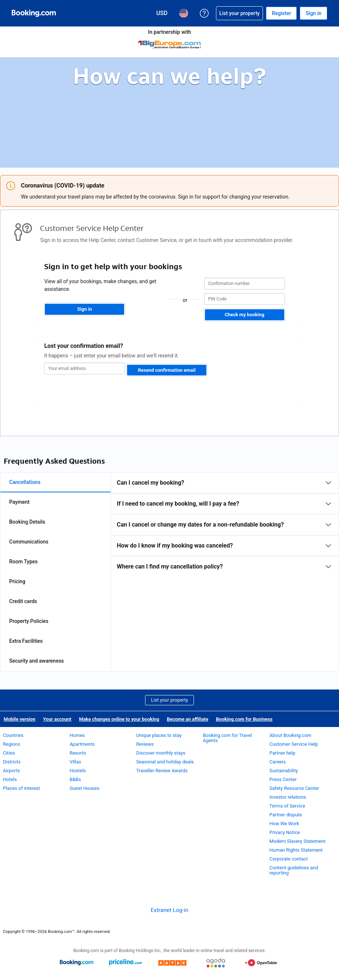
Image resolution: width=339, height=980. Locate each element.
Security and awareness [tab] (37, 661)
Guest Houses (84, 788)
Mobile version (19, 719)
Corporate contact (289, 859)
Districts (12, 762)
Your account (57, 719)
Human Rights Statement (296, 850)
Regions (12, 744)
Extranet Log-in (169, 910)
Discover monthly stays (161, 753)
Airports (11, 771)
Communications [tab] (29, 542)
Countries (13, 735)
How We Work (284, 824)
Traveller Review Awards (162, 771)
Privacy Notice (285, 832)
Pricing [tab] (17, 581)
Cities (9, 753)
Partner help (282, 753)
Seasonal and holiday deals (165, 762)
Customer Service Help (294, 744)
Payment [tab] (19, 502)
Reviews (145, 744)
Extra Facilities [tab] (26, 641)
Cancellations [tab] (25, 482)
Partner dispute (286, 815)
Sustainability (284, 771)
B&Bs (75, 779)
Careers (278, 762)
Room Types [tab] (24, 562)
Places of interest (21, 788)
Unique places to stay (159, 735)
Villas (75, 762)
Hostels (77, 771)
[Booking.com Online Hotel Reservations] (34, 13)
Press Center (283, 779)
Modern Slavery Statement (298, 841)
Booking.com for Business (244, 719)
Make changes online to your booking (119, 719)
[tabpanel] (225, 525)
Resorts (78, 753)
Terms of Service (287, 806)
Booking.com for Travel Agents (227, 738)
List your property (169, 700)
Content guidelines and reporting (294, 870)
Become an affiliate (187, 719)
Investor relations (288, 797)
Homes (77, 735)
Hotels (10, 779)
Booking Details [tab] (27, 522)
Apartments (82, 744)
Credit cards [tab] (23, 601)
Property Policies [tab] (29, 621)
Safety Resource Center (294, 788)
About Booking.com (291, 735)
